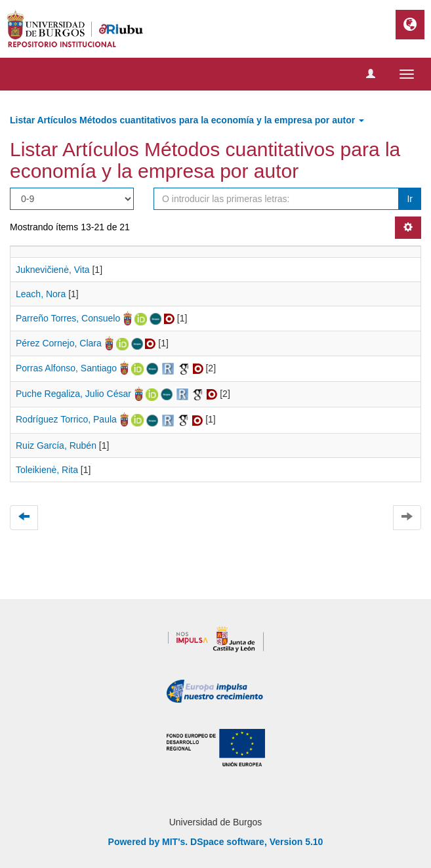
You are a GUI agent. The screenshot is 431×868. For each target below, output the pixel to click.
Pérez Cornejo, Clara (59, 343)
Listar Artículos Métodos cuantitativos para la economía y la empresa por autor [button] (187, 120)
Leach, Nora (41, 294)
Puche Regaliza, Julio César (73, 394)
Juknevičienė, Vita (53, 270)
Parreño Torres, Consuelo (68, 318)
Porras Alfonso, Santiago (66, 368)
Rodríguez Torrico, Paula (66, 419)
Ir (410, 199)
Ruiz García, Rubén (56, 445)
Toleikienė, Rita (47, 470)
